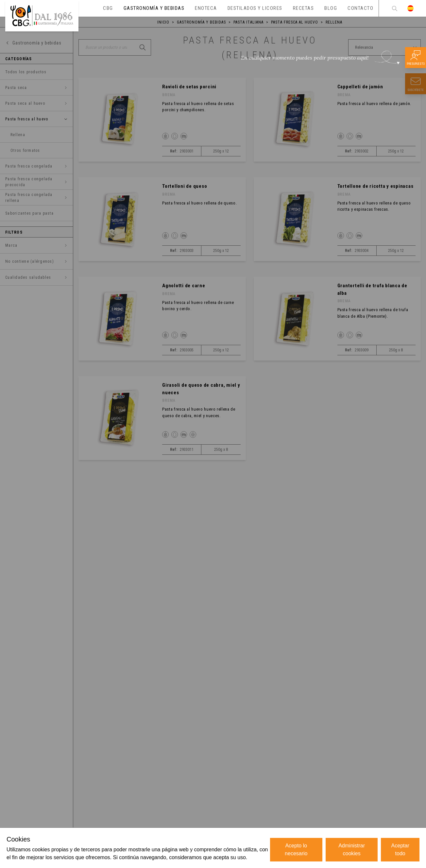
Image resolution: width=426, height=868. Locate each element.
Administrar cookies (352, 850)
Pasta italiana (248, 22)
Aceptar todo (400, 850)
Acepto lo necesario (296, 850)
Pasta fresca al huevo (295, 22)
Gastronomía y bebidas (201, 22)
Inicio (163, 22)
